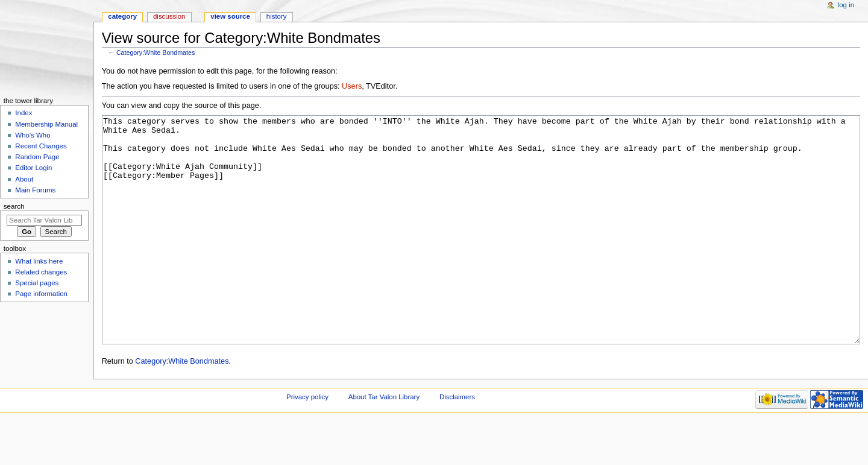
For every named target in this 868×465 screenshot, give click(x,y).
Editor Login (33, 168)
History (277, 16)
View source (230, 16)
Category (122, 16)
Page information (41, 294)
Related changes (41, 272)
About (24, 179)
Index (24, 113)
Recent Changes (41, 146)
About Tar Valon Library (384, 442)
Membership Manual (46, 124)
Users (352, 86)
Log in (846, 5)
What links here (39, 261)
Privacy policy (307, 442)
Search (14, 206)
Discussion (169, 16)
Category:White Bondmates (156, 52)
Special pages (37, 283)
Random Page (37, 157)
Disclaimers (457, 442)
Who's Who (33, 135)
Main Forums (35, 190)
